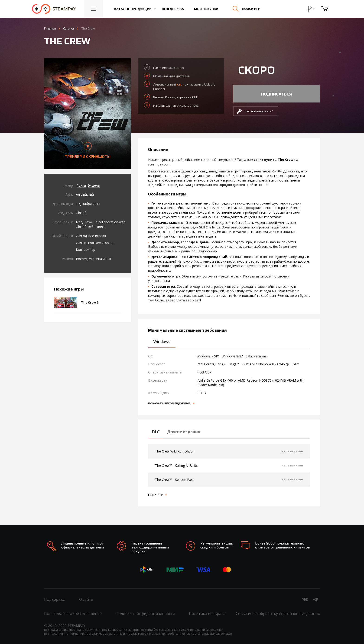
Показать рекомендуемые (170, 403)
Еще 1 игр (156, 495)
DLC (156, 432)
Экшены (94, 185)
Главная (50, 28)
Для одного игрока (91, 236)
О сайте (86, 599)
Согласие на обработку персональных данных (278, 614)
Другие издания (184, 432)
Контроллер (86, 249)
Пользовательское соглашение (73, 614)
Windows (162, 341)
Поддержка (173, 9)
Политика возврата (207, 614)
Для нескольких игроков (95, 243)
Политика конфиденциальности (145, 614)
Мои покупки (206, 9)
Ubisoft (81, 213)
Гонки (81, 185)
